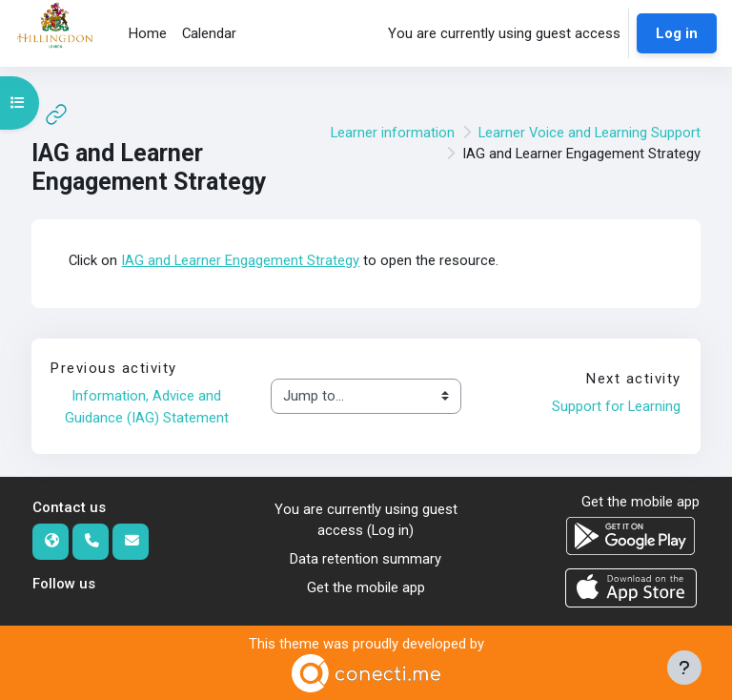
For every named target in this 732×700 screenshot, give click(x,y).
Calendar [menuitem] (209, 33)
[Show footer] (684, 668)
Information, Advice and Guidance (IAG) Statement (147, 406)
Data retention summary (366, 559)
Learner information (393, 133)
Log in (677, 33)
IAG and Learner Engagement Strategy (240, 260)
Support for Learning (616, 406)
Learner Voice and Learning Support (590, 133)
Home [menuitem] (148, 33)
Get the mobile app (366, 587)
